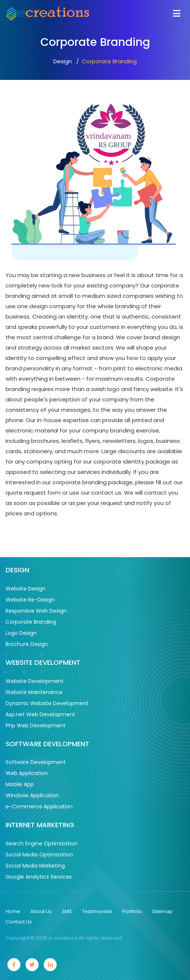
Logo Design (21, 633)
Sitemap (162, 911)
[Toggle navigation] (177, 13)
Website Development (35, 681)
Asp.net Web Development (40, 714)
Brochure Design (27, 644)
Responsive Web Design (36, 611)
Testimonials (97, 911)
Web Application (27, 773)
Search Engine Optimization (41, 843)
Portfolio (132, 911)
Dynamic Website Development (47, 703)
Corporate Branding (31, 622)
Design (63, 61)
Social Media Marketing (35, 866)
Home (13, 911)
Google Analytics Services (39, 877)
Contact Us (19, 922)
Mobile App (20, 784)
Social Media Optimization (39, 855)
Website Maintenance (34, 692)
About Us (41, 911)
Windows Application (32, 795)
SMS (67, 911)
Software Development (36, 762)
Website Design (26, 589)
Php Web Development (36, 725)
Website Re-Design (30, 600)
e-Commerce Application (39, 806)
